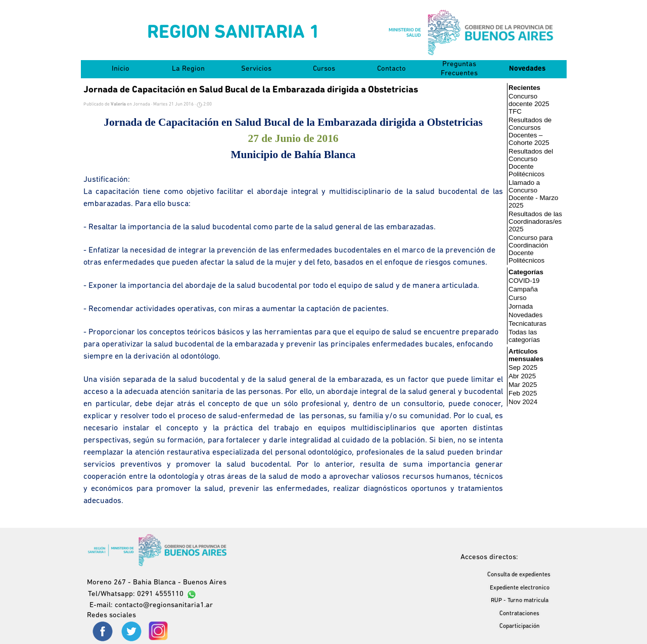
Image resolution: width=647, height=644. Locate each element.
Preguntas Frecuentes (459, 69)
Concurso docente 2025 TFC (529, 104)
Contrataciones (519, 614)
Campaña (523, 289)
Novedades (527, 69)
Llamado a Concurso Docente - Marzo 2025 (534, 194)
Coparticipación (520, 626)
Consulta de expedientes (519, 575)
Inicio (121, 69)
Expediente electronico (520, 588)
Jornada (521, 306)
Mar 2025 (523, 385)
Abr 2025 (522, 376)
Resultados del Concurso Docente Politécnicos (531, 163)
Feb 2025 (523, 393)
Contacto (391, 69)
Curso (518, 298)
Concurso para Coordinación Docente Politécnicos (530, 249)
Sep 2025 (523, 367)
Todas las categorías (524, 336)
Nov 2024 (523, 402)
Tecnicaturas (527, 324)
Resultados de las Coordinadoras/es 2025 (535, 221)
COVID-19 (524, 281)
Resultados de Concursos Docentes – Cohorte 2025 (530, 131)
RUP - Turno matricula (520, 601)
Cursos (324, 69)
